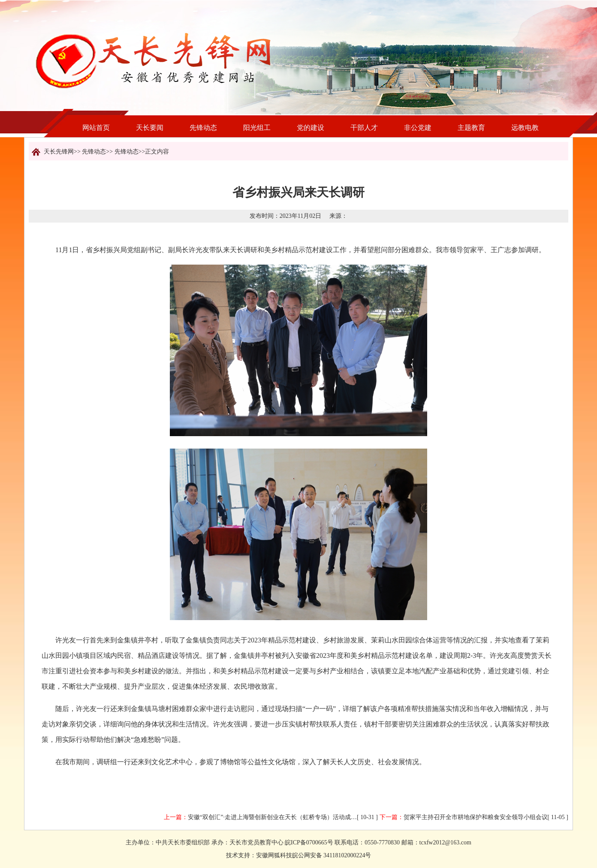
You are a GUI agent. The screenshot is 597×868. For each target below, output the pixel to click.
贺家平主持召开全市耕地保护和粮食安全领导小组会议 (476, 817)
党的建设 (311, 128)
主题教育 (471, 128)
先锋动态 (203, 128)
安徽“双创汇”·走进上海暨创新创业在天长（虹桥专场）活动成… (272, 817)
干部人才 (364, 128)
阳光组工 (257, 128)
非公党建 (418, 128)
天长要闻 (150, 128)
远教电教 (525, 128)
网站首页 (96, 128)
